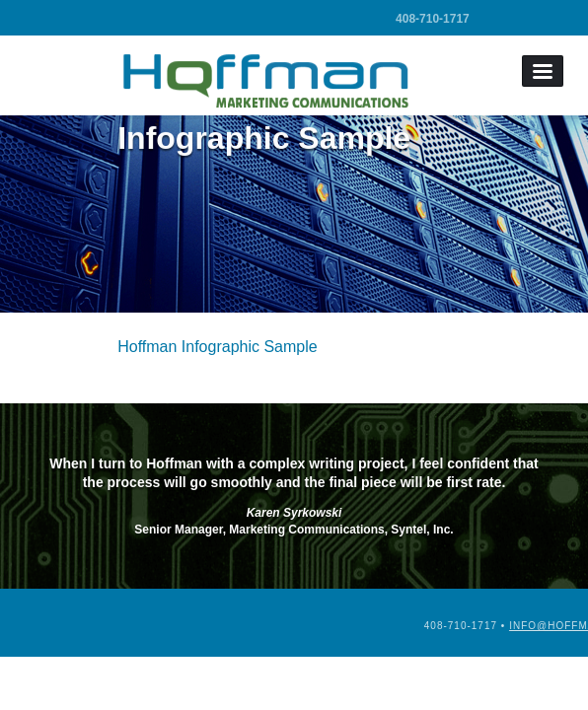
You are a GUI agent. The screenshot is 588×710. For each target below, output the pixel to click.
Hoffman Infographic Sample (217, 347)
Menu (543, 71)
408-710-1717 (433, 19)
